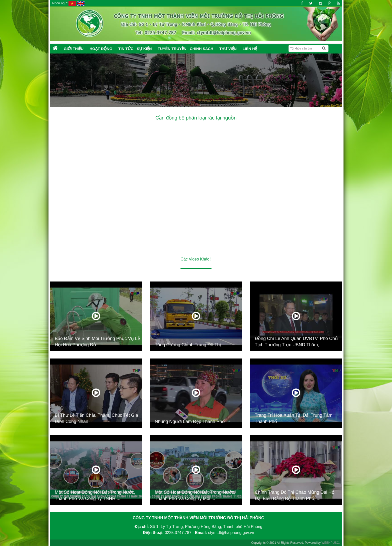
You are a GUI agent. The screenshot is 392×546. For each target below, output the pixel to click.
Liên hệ (250, 49)
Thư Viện (228, 49)
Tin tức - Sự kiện (135, 49)
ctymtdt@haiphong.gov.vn (231, 533)
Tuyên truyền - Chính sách (185, 49)
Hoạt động (101, 49)
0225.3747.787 (178, 533)
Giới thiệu (74, 49)
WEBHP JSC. (331, 543)
